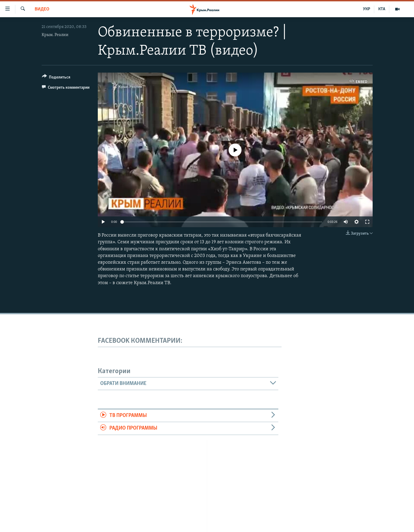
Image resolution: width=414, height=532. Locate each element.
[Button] (56, 78)
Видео (42, 9)
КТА (382, 9)
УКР (367, 9)
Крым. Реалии (55, 35)
